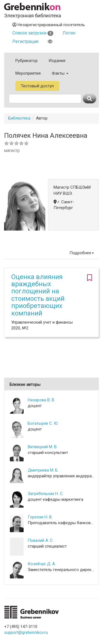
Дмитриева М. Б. (43, 470)
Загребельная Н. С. (46, 494)
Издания (57, 61)
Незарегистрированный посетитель (49, 25)
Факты (60, 73)
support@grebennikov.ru (26, 632)
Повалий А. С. (41, 540)
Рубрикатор (27, 61)
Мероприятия (28, 73)
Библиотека (19, 118)
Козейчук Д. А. (42, 564)
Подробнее (82, 253)
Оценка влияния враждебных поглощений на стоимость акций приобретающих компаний (38, 295)
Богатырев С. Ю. (43, 423)
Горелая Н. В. (40, 517)
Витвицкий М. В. (43, 447)
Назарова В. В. (41, 400)
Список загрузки (33, 33)
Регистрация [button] (25, 41)
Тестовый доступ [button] (37, 86)
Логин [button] (69, 33)
